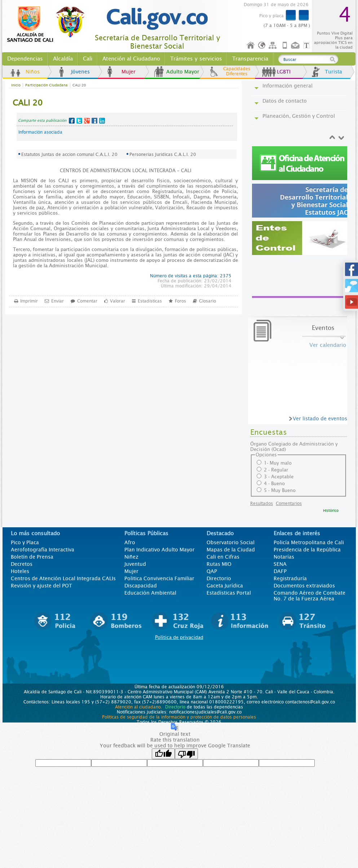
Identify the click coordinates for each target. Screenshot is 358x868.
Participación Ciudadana (47, 85)
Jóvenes (80, 72)
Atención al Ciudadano (131, 59)
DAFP (280, 571)
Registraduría (290, 578)
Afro (130, 542)
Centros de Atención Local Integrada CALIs (63, 578)
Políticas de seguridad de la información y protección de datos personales (179, 717)
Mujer (129, 72)
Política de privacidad (179, 637)
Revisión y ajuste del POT (41, 586)
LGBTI (284, 72)
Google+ (87, 121)
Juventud (135, 564)
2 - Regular (276, 470)
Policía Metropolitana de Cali (309, 542)
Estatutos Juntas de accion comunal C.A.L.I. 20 (69, 155)
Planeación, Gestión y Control (299, 116)
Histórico (331, 511)
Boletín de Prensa (32, 557)
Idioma (262, 46)
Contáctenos (296, 46)
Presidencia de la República (307, 550)
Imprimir (29, 301)
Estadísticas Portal (229, 593)
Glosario (207, 301)
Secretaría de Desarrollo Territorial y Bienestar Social (157, 42)
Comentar (87, 301)
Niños (33, 72)
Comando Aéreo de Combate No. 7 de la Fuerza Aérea (310, 596)
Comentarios (289, 504)
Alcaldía (63, 59)
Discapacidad (141, 586)
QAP (212, 571)
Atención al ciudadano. (139, 707)
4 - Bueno (274, 484)
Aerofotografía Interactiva (43, 550)
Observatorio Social (231, 542)
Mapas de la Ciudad (231, 550)
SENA (280, 564)
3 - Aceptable (279, 477)
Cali (88, 59)
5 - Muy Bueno (280, 490)
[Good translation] (163, 754)
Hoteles (20, 571)
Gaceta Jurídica (225, 586)
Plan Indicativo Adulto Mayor (160, 550)
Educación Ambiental (150, 593)
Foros (180, 301)
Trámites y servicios (196, 59)
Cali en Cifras (223, 557)
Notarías (284, 557)
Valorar (118, 301)
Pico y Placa (25, 542)
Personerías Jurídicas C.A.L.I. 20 (163, 155)
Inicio (251, 46)
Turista (333, 72)
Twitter (79, 121)
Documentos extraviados (304, 586)
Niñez (131, 557)
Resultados (262, 504)
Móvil (285, 46)
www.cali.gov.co (49, 24)
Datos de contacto (285, 101)
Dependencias (25, 59)
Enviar (58, 301)
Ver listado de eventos (320, 419)
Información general (288, 86)
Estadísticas (150, 301)
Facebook (72, 121)
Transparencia (250, 59)
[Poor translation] (186, 754)
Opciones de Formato (308, 46)
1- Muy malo (278, 463)
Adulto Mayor (183, 72)
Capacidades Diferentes (237, 71)
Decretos (22, 564)
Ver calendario (328, 345)
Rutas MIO (219, 564)
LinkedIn (102, 121)
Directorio (219, 578)
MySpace (94, 121)
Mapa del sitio (274, 46)
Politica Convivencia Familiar (159, 578)
